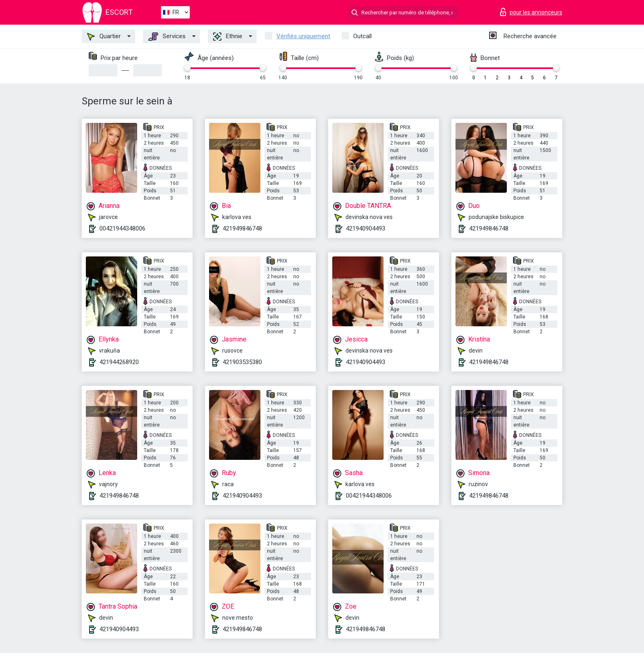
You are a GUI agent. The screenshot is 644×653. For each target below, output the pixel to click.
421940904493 (366, 228)
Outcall (362, 36)
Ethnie (228, 37)
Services (167, 37)
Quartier (104, 37)
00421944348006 (122, 228)
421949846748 (242, 228)
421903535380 (242, 362)
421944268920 (119, 362)
